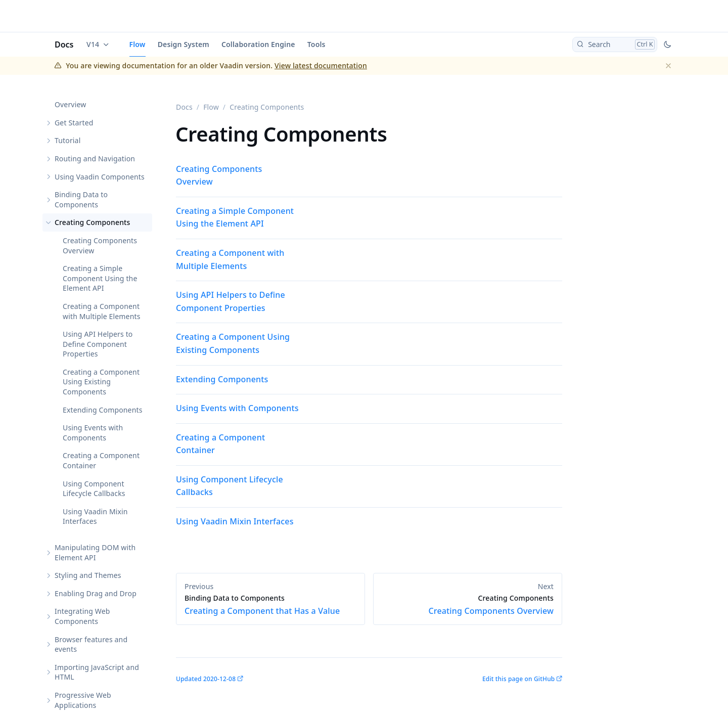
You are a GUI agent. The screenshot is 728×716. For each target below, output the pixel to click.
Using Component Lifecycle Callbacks (94, 489)
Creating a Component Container (101, 460)
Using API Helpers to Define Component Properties (98, 344)
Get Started (74, 123)
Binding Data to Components (81, 199)
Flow (138, 44)
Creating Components (93, 222)
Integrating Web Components (82, 616)
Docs (64, 44)
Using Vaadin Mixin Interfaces (95, 517)
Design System (184, 44)
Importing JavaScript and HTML (97, 672)
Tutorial (67, 140)
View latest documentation (321, 65)
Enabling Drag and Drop (96, 593)
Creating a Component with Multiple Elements (102, 311)
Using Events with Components (93, 433)
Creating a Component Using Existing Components (101, 382)
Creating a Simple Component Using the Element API (100, 278)
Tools (316, 44)
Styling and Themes (88, 575)
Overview (70, 104)
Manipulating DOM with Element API (95, 552)
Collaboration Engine (258, 44)
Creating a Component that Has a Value (270, 605)
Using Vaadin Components (100, 177)
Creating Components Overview (100, 245)
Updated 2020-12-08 (206, 679)
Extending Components (103, 410)
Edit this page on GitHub (518, 679)
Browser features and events (91, 644)
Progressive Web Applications (83, 700)
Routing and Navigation (95, 159)
